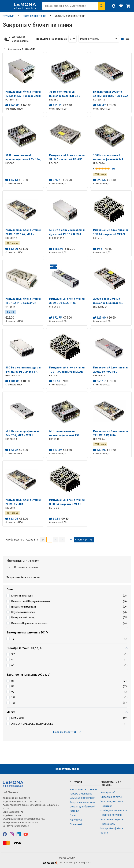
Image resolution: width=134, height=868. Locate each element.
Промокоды (108, 824)
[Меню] (8, 6)
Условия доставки (112, 801)
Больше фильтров (67, 732)
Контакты (76, 820)
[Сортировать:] (99, 39)
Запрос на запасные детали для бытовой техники (82, 807)
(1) (113, 169)
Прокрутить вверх (67, 769)
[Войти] (114, 6)
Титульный (8, 16)
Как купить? (108, 792)
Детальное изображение (20, 39)
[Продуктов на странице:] (72, 39)
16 (71, 540)
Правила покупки (111, 815)
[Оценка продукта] (103, 169)
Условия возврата (112, 819)
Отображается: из (20, 49)
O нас (73, 815)
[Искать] (102, 6)
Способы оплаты (111, 797)
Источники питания (34, 16)
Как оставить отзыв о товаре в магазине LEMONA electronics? (83, 794)
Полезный (76, 824)
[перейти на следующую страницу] (84, 540)
